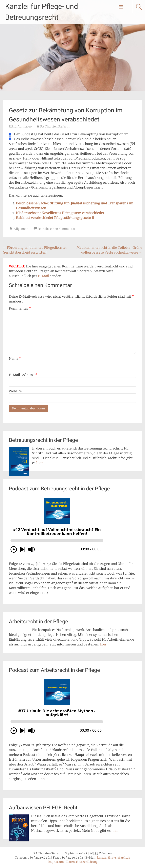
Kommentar (20, 308)
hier (39, 463)
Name (15, 358)
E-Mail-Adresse (23, 375)
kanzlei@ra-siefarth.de (114, 858)
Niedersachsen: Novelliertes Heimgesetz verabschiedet (60, 213)
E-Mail (44, 276)
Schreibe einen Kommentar (56, 229)
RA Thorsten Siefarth (55, 126)
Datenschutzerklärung (82, 862)
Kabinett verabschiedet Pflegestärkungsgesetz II (55, 218)
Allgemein (21, 229)
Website (15, 391)
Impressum (56, 862)
